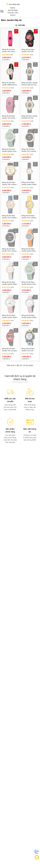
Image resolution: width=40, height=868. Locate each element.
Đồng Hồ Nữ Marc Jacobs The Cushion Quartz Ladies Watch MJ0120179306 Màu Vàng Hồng (9, 217)
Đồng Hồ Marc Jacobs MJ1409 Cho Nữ (29, 117)
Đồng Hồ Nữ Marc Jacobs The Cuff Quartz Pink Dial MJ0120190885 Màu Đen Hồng (29, 50)
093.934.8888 (13, 10)
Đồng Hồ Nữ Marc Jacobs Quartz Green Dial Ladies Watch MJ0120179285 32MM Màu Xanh (29, 283)
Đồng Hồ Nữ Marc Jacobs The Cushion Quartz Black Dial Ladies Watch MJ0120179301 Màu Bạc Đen (9, 250)
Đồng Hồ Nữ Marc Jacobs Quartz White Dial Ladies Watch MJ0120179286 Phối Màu (9, 316)
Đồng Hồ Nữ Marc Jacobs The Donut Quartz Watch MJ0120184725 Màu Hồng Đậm (9, 50)
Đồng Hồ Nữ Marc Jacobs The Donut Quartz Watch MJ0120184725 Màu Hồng (9, 117)
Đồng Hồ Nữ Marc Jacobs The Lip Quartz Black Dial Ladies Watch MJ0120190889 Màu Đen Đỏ (10, 350)
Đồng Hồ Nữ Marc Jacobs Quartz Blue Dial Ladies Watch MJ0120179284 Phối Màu (29, 250)
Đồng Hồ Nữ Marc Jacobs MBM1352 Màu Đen (10, 84)
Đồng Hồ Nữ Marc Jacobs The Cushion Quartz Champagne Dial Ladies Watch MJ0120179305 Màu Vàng (9, 183)
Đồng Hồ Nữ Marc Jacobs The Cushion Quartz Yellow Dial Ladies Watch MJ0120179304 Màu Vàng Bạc (29, 217)
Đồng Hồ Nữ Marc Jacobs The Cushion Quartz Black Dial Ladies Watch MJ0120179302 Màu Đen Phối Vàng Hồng (29, 150)
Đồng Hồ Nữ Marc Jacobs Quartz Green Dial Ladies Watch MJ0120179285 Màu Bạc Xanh (10, 150)
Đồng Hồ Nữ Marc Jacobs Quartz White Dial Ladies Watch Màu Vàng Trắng (30, 183)
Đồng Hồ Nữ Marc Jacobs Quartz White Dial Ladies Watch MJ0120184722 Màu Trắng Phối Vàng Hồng (10, 283)
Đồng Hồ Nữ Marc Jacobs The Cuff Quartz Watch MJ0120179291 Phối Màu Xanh (29, 350)
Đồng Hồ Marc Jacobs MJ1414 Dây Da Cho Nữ (29, 84)
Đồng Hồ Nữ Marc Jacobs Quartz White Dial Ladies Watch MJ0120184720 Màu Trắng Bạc (29, 316)
